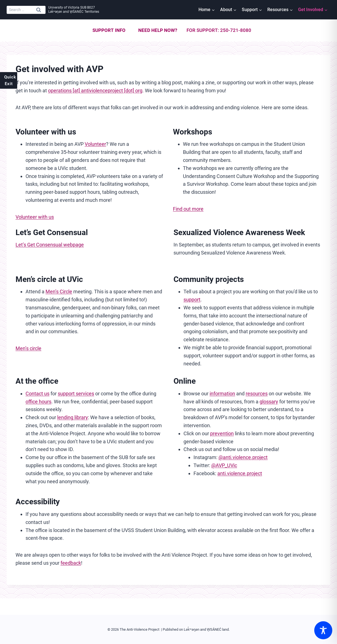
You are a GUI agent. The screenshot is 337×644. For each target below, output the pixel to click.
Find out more (188, 209)
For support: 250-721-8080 (219, 30)
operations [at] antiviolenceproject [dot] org (95, 91)
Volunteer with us (35, 217)
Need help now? (158, 30)
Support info (109, 30)
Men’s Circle (59, 292)
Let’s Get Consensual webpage (50, 245)
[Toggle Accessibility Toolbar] (323, 630)
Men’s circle (28, 348)
